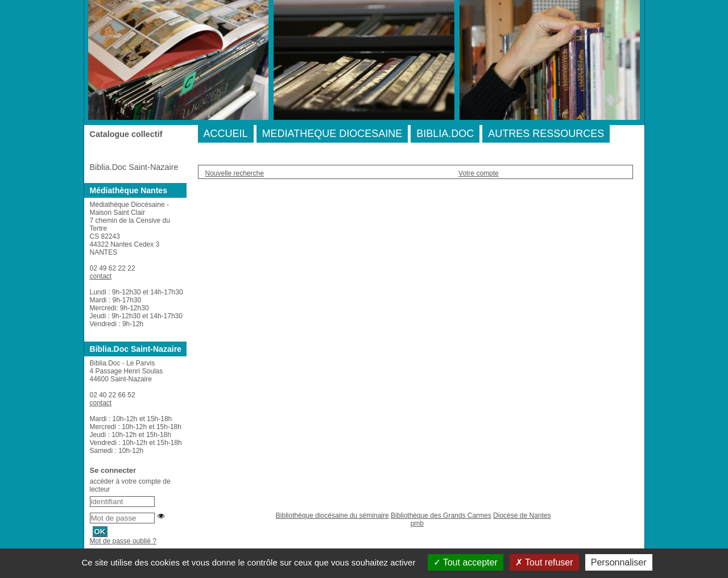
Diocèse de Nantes (522, 515)
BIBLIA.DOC (445, 134)
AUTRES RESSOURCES (546, 134)
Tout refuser (544, 562)
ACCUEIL (226, 134)
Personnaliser (619, 562)
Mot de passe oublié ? (123, 541)
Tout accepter (466, 562)
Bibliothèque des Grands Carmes (441, 515)
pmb (417, 523)
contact (101, 276)
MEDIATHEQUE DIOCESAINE (332, 134)
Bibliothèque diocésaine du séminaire (332, 515)
